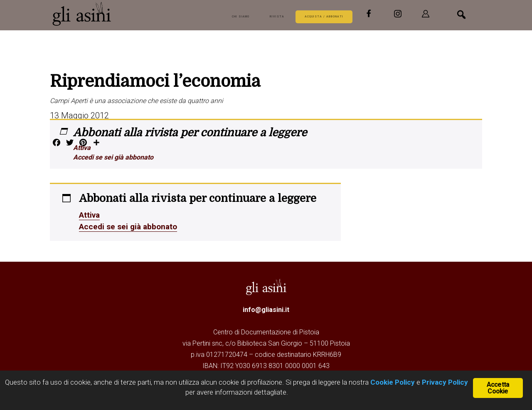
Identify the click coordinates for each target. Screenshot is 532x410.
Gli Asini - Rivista (83, 14)
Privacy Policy (445, 382)
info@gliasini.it (266, 309)
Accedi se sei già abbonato (113, 157)
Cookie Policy (392, 382)
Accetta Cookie (498, 387)
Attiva (82, 148)
